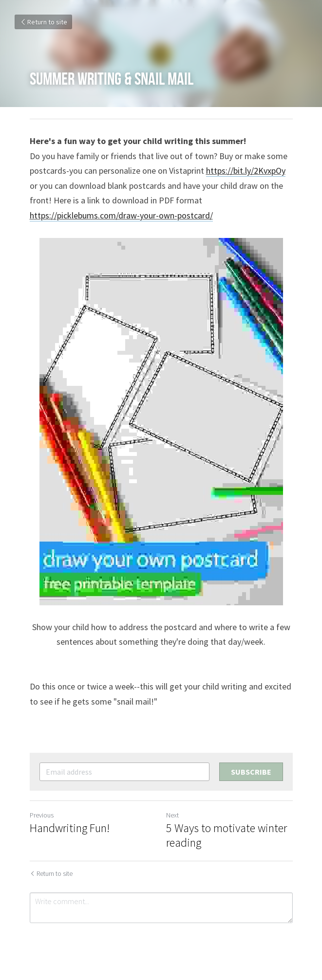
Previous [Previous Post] (42, 815)
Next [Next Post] (172, 815)
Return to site (43, 22)
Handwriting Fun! (70, 828)
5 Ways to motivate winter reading (227, 835)
